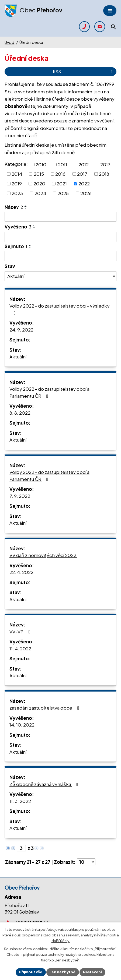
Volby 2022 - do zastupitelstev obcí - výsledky (60, 309)
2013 (105, 164)
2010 (41, 164)
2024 (40, 193)
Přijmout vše (31, 972)
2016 (60, 174)
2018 (104, 174)
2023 (17, 193)
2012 (84, 164)
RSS (83, 71)
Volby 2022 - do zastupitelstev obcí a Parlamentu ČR (49, 392)
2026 (86, 193)
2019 (17, 184)
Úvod (9, 42)
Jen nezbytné (63, 972)
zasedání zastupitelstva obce (45, 708)
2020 (39, 184)
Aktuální (18, 357)
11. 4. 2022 (20, 648)
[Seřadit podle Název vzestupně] (26, 206)
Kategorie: (16, 164)
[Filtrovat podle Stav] (60, 276)
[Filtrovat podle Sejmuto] (60, 256)
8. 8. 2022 (20, 413)
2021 (62, 184)
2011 (63, 164)
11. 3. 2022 (20, 801)
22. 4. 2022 (21, 572)
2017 (82, 174)
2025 (63, 193)
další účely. (61, 941)
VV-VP (21, 632)
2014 (17, 174)
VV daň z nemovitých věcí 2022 (47, 555)
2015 (39, 174)
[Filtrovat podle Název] (60, 217)
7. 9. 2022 (20, 496)
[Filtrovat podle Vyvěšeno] (60, 237)
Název (14, 207)
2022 (84, 184)
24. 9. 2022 (21, 330)
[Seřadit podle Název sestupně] (26, 208)
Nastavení (92, 972)
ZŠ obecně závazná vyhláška (45, 784)
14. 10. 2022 (22, 725)
